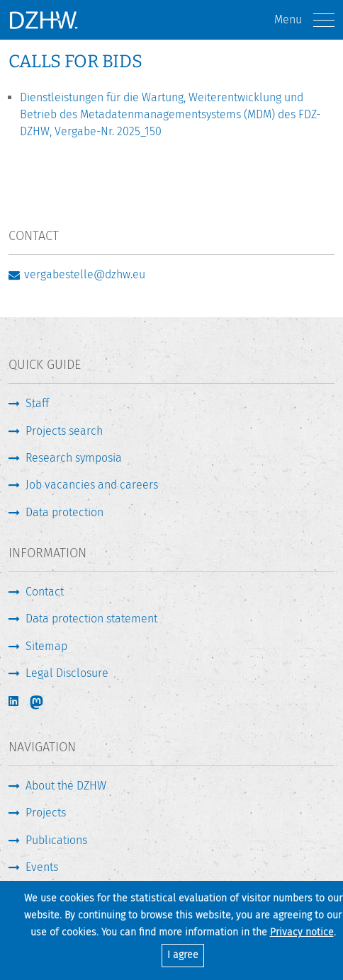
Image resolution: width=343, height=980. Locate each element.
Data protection (64, 512)
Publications (56, 840)
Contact (45, 592)
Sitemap (46, 646)
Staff (37, 403)
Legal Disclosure (67, 673)
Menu (304, 20)
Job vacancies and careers (92, 485)
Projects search (64, 431)
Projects (46, 813)
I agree (183, 955)
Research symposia (74, 458)
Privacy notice (302, 932)
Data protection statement (91, 619)
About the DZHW (66, 786)
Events (42, 867)
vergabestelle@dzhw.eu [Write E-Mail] (85, 274)
